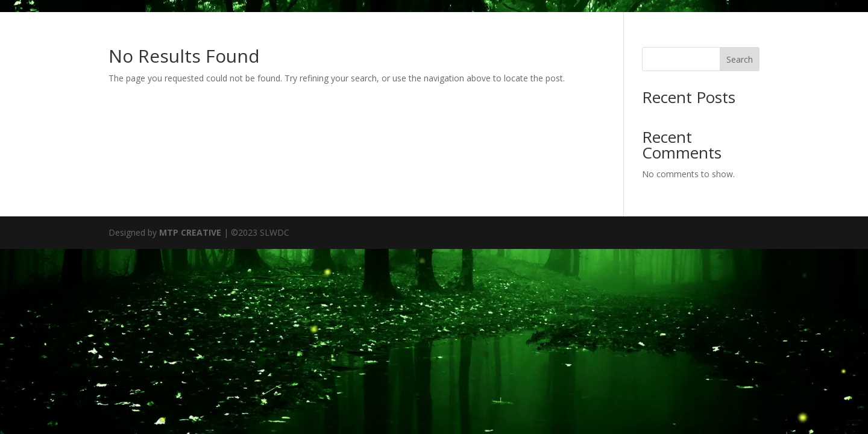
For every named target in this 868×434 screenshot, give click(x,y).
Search (740, 59)
